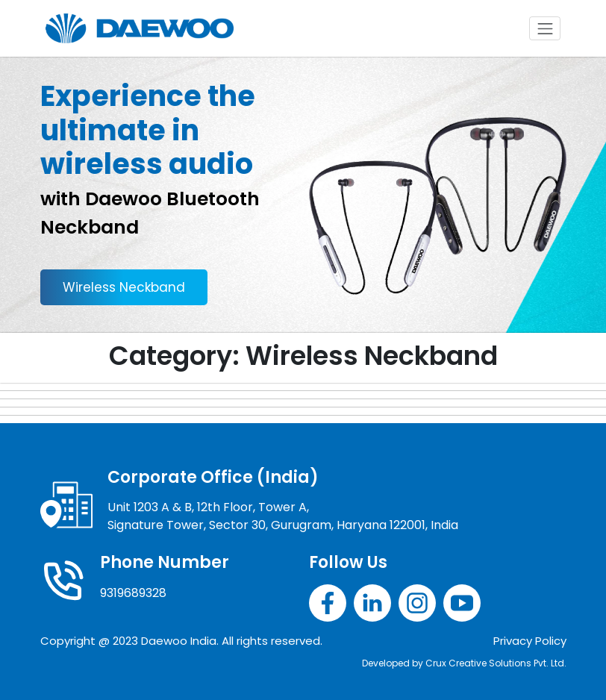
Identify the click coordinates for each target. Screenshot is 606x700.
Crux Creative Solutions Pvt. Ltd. (496, 663)
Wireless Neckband (124, 287)
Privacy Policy (530, 641)
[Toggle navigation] (545, 28)
